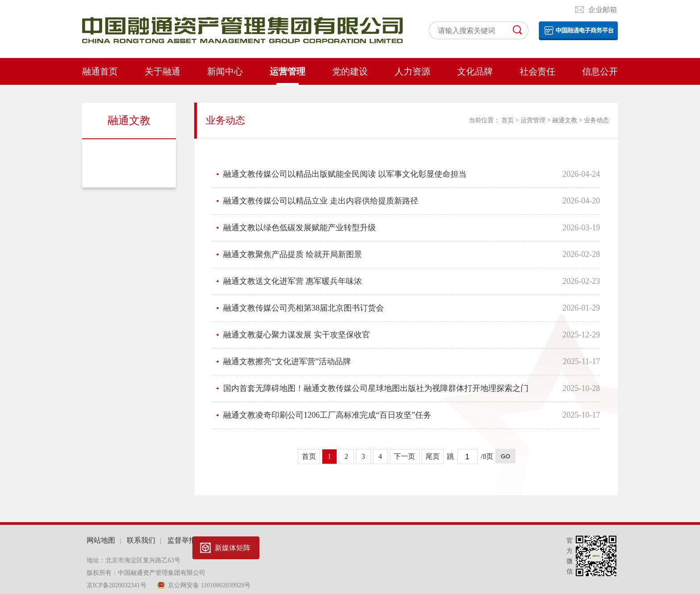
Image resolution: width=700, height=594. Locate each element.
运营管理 (287, 71)
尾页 (433, 456)
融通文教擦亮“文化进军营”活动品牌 (287, 361)
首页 (508, 120)
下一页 (404, 456)
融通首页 (100, 71)
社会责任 (537, 71)
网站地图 (101, 540)
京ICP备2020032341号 (117, 585)
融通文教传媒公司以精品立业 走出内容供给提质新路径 (321, 201)
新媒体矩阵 (233, 548)
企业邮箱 (603, 10)
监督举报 (182, 540)
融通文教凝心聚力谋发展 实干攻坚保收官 (297, 335)
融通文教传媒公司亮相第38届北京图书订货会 (304, 308)
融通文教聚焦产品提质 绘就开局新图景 (293, 254)
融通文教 (565, 120)
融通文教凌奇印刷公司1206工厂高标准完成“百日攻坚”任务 (327, 415)
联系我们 (141, 540)
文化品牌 (475, 71)
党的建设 (350, 71)
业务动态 (129, 155)
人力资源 (412, 71)
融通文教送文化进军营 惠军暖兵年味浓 (293, 281)
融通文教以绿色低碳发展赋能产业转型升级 (300, 228)
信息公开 (600, 71)
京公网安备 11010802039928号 (209, 585)
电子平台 (578, 31)
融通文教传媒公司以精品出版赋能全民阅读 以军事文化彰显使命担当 (345, 174)
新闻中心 (225, 71)
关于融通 (162, 71)
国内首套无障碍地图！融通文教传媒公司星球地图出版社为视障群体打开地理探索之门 (376, 388)
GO (506, 456)
